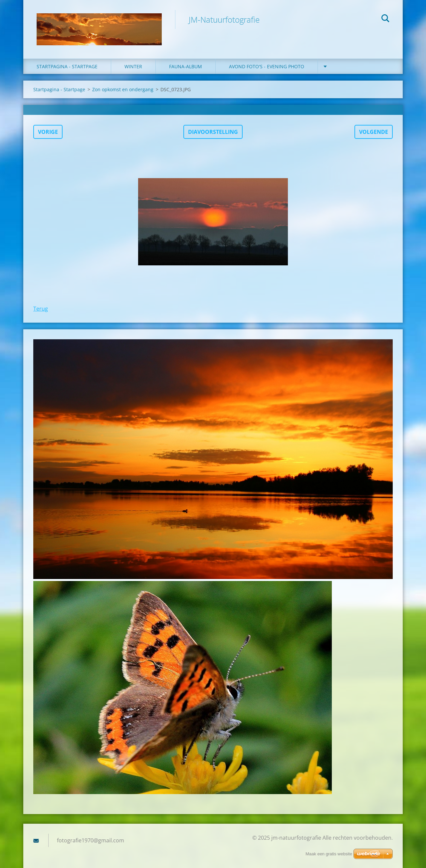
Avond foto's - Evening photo (267, 66)
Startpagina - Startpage (67, 66)
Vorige (48, 132)
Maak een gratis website (329, 854)
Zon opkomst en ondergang (123, 89)
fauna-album (186, 66)
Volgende (374, 132)
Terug (41, 309)
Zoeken (385, 19)
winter (133, 66)
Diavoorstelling (213, 132)
